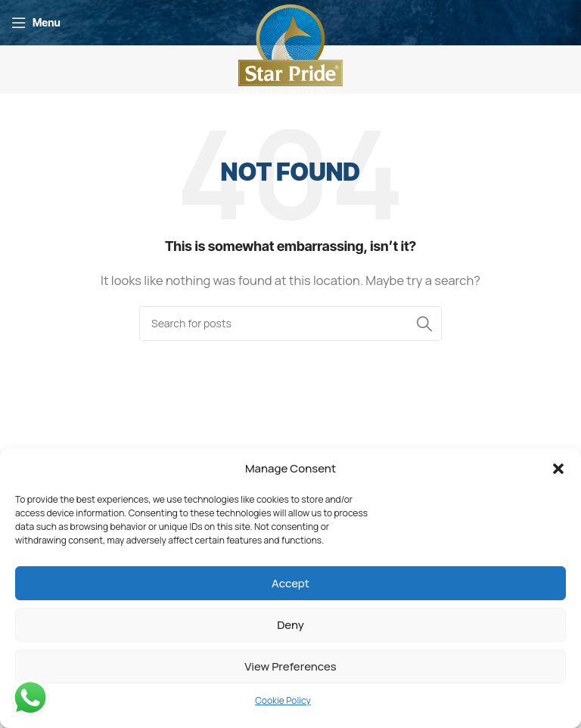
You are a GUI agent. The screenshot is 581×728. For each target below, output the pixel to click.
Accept (290, 583)
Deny (290, 625)
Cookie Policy (283, 700)
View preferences (290, 666)
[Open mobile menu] (36, 23)
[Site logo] (290, 49)
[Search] (290, 324)
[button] (558, 469)
